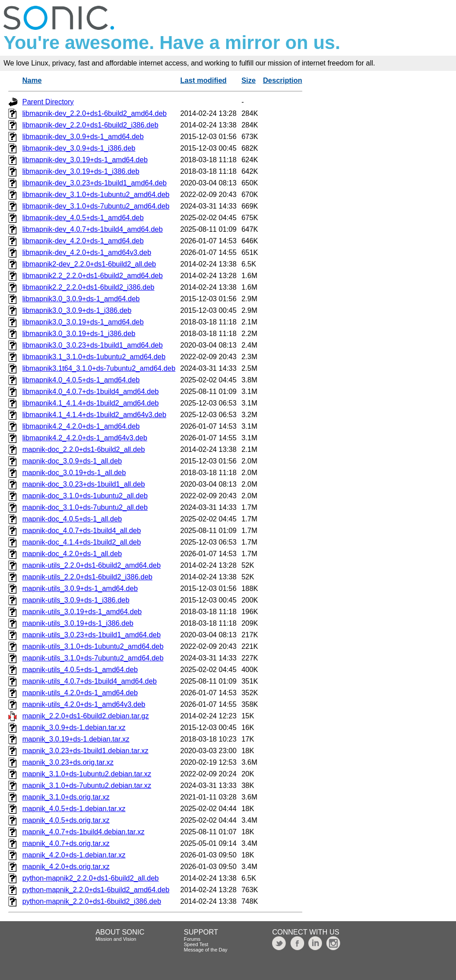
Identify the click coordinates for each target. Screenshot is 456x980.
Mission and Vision (116, 939)
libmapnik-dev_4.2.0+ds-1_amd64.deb (83, 241)
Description (283, 80)
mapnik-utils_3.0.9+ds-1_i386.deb (76, 600)
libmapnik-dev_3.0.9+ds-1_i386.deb (79, 148)
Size (248, 80)
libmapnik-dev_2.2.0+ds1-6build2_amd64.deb (94, 113)
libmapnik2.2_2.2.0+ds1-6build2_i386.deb (88, 287)
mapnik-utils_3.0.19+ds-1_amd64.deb (82, 612)
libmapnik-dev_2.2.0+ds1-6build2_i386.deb (90, 125)
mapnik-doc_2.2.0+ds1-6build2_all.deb (83, 449)
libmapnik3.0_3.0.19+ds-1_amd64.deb (83, 322)
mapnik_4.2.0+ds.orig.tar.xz (66, 867)
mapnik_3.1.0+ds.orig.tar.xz (66, 797)
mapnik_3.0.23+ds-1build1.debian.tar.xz (85, 751)
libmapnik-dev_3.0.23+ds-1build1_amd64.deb (94, 183)
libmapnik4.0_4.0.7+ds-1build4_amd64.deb (90, 392)
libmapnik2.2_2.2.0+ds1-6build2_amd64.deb (92, 276)
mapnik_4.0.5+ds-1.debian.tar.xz (74, 809)
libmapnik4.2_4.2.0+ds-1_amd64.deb (81, 426)
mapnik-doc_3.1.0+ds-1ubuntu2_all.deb (85, 496)
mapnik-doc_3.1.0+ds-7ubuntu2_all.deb (85, 507)
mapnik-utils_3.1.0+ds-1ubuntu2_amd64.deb (93, 646)
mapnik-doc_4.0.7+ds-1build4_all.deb (81, 531)
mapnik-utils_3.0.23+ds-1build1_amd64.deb (92, 635)
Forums (192, 939)
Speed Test (196, 944)
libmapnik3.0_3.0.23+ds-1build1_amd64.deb (92, 345)
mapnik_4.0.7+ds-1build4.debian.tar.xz (83, 832)
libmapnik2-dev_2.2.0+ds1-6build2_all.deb (89, 264)
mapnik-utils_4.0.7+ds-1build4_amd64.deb (90, 681)
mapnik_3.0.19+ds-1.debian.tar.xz (76, 739)
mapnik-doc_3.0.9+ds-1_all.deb (72, 461)
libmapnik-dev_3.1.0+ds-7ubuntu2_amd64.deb (96, 206)
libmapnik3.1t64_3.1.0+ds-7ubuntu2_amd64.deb (99, 368)
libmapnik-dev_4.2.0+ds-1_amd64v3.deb (87, 252)
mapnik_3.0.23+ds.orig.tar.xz (68, 762)
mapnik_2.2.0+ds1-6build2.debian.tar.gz (85, 716)
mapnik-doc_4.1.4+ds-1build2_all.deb (81, 542)
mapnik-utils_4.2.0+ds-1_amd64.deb (80, 693)
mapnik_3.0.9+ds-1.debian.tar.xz (74, 728)
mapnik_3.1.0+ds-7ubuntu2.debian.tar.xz (87, 785)
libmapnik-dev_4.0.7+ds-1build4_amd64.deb (92, 229)
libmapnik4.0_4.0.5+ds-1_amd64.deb (81, 380)
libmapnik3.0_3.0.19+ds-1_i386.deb (79, 334)
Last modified (204, 80)
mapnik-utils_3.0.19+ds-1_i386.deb (78, 623)
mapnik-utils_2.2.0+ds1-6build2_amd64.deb (92, 565)
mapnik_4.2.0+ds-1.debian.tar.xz (74, 855)
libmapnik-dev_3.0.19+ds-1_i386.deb (81, 171)
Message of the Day (206, 950)
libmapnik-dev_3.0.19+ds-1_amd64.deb (85, 160)
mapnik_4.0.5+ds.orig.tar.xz (66, 820)
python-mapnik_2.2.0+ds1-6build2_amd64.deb (96, 890)
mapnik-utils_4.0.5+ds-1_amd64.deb (80, 670)
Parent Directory (48, 102)
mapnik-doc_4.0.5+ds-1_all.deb (72, 519)
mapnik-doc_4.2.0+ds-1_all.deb (72, 554)
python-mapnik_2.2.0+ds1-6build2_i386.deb (92, 901)
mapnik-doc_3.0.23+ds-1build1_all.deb (83, 484)
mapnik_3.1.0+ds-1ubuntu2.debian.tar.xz (87, 774)
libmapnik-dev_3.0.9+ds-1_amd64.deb (83, 137)
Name (32, 80)
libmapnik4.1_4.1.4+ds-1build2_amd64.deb (90, 403)
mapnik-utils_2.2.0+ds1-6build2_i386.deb (87, 577)
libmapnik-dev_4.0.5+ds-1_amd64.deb (83, 218)
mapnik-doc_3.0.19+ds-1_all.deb (74, 473)
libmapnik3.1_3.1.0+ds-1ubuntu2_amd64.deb (94, 357)
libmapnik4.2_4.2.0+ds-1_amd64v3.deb (85, 438)
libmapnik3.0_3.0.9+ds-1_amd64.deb (81, 299)
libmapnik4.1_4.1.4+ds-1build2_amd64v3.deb (94, 415)
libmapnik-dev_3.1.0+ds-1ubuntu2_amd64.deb (96, 195)
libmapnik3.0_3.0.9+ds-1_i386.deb (77, 310)
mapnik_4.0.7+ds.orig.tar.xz (66, 843)
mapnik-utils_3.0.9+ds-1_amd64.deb (80, 588)
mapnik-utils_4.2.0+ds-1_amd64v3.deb (84, 704)
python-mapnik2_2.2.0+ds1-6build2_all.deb (90, 878)
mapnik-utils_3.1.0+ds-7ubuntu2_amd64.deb (93, 658)
